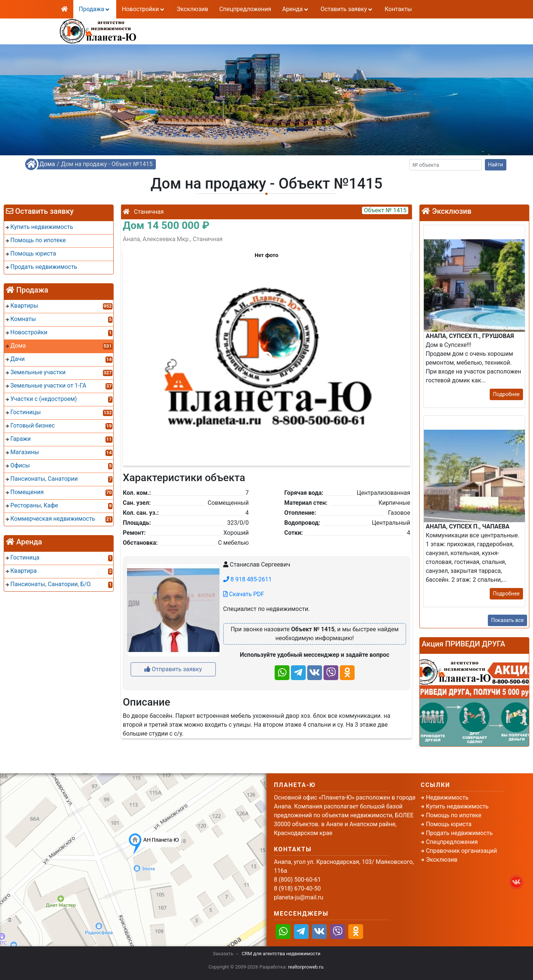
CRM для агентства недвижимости (281, 954)
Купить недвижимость (457, 806)
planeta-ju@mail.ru (299, 897)
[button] (266, 354)
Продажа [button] (95, 9)
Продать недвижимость (460, 833)
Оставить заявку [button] (347, 9)
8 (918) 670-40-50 (223, 35)
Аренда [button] (296, 9)
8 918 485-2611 (247, 579)
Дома (47, 164)
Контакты (398, 9)
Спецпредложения (245, 9)
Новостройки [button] (144, 9)
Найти (496, 165)
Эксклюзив (192, 9)
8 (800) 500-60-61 (223, 26)
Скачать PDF (244, 594)
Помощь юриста (449, 824)
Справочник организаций (462, 851)
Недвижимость (447, 797)
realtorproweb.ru (306, 967)
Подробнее (506, 394)
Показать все (507, 620)
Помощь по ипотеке (454, 815)
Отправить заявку (173, 669)
